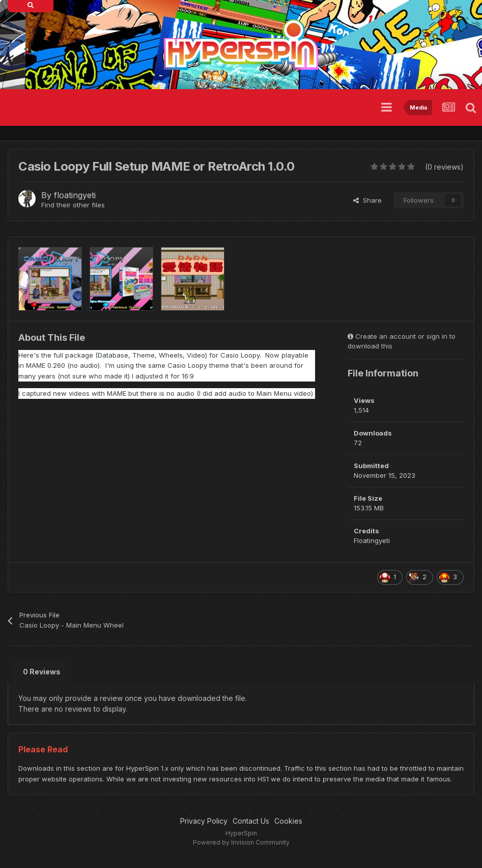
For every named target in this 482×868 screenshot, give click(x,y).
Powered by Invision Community (241, 842)
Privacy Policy (204, 821)
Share (367, 200)
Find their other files (73, 205)
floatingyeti (75, 195)
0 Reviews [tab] (42, 672)
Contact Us (251, 821)
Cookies (288, 821)
